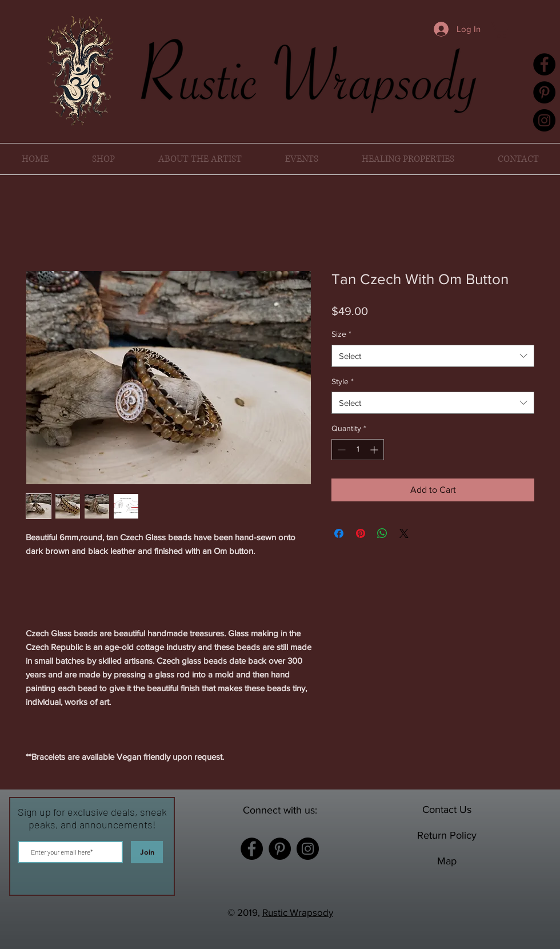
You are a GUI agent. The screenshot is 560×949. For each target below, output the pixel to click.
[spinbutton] (358, 450)
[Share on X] (404, 533)
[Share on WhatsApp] (382, 533)
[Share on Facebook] (339, 533)
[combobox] (433, 356)
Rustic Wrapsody (298, 912)
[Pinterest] (544, 92)
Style (343, 381)
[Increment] (375, 450)
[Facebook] (544, 64)
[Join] (147, 852)
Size (341, 334)
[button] (500, 28)
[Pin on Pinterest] (361, 533)
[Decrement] (340, 450)
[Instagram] (544, 120)
